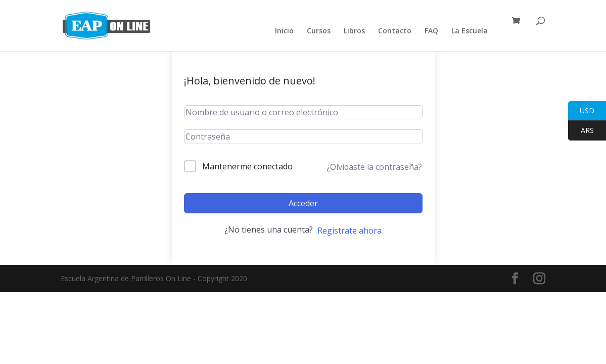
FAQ (431, 31)
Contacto (395, 31)
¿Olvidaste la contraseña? (374, 167)
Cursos (319, 31)
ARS (581, 131)
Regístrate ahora (349, 231)
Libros (354, 31)
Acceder (303, 203)
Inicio (284, 31)
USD (581, 111)
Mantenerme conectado (247, 166)
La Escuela (470, 31)
